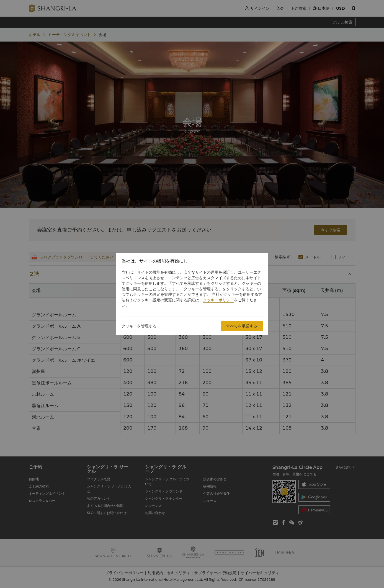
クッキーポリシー (218, 300)
